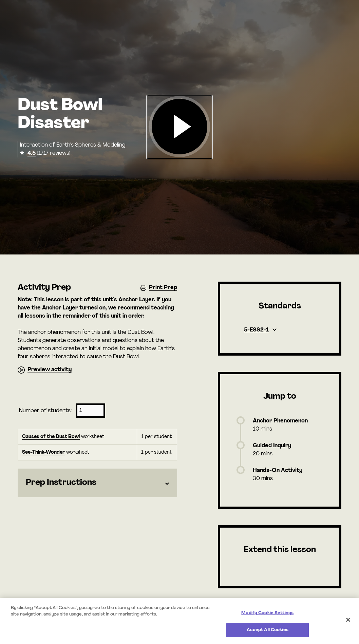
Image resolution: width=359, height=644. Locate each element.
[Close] (348, 620)
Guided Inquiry (272, 446)
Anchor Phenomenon (280, 421)
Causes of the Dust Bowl (51, 437)
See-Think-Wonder (43, 452)
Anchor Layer (136, 300)
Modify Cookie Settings (267, 613)
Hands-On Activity (278, 471)
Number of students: (45, 411)
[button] (179, 127)
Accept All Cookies (268, 630)
